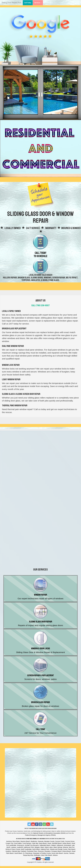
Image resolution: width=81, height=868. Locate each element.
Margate (37, 847)
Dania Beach (43, 843)
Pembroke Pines (32, 851)
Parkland (23, 851)
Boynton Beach (25, 841)
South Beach (18, 853)
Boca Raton (16, 841)
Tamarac (72, 853)
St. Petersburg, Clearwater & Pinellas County (37, 853)
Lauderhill (20, 847)
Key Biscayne (35, 845)
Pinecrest (41, 851)
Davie (49, 843)
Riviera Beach (67, 851)
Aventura (9, 841)
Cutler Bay (35, 843)
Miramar (66, 847)
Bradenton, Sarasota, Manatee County (42, 841)
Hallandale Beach (45, 845)
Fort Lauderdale (11, 845)
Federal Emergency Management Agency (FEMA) (40, 835)
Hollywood (60, 845)
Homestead (67, 845)
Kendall (27, 845)
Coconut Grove (70, 841)
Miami (42, 847)
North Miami (36, 849)
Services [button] (38, 3)
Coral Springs (27, 843)
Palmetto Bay (16, 851)
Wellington (37, 855)
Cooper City (9, 843)
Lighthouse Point (29, 847)
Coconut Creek (60, 841)
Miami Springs (58, 847)
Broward (35, 839)
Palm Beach (42, 839)
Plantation (48, 851)
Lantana (13, 847)
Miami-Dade (29, 839)
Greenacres (21, 845)
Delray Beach (67, 843)
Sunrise (66, 853)
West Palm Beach (47, 855)
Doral (73, 843)
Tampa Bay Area (28, 855)
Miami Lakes (49, 847)
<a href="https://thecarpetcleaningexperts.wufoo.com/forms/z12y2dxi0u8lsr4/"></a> (40, 463)
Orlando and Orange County (58, 849)
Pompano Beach (57, 851)
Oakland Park (45, 849)
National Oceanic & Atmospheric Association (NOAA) (49, 833)
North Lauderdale (26, 849)
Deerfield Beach (57, 843)
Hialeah (53, 845)
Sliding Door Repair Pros (11, 3)
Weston (55, 855)
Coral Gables (18, 843)
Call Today (29, 3)
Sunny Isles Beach (57, 853)
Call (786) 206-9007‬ (40, 305)
